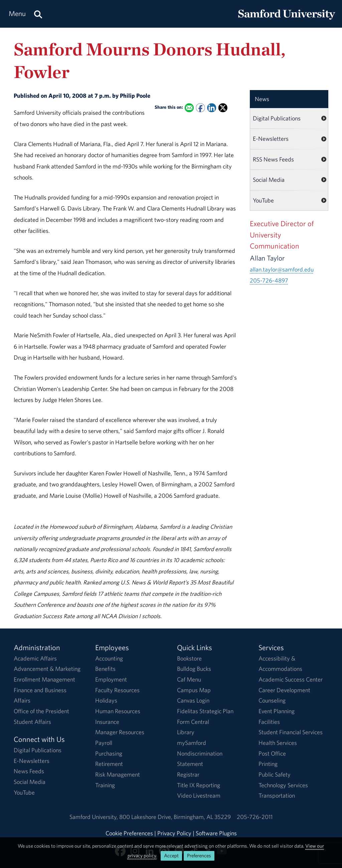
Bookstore (189, 658)
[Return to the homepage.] (287, 20)
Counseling (272, 700)
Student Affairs (32, 722)
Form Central (193, 722)
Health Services (278, 743)
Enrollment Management (44, 679)
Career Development (284, 690)
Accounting (109, 658)
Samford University (94, 817)
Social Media (269, 180)
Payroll (104, 743)
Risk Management (118, 774)
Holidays (106, 700)
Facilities (269, 722)
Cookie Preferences (129, 833)
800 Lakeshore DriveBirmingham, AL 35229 (175, 817)
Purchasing (109, 753)
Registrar (188, 774)
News (262, 99)
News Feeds (29, 771)
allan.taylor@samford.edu (282, 269)
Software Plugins (216, 833)
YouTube (263, 200)
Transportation (277, 795)
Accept (171, 855)
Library (186, 732)
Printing (268, 764)
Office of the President (41, 711)
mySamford (192, 743)
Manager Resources (120, 732)
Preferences (199, 855)
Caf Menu (189, 679)
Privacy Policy (174, 833)
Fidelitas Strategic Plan (205, 711)
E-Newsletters (271, 139)
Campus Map (194, 690)
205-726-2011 (255, 817)
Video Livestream (199, 795)
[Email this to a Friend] (189, 108)
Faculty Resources (117, 690)
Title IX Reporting (199, 785)
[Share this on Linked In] (212, 108)
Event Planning (277, 711)
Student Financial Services (291, 732)
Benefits (105, 669)
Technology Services (283, 785)
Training (105, 785)
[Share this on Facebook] (200, 108)
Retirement (109, 764)
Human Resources (118, 711)
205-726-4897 (269, 280)
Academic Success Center (291, 679)
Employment (111, 679)
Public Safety (275, 774)
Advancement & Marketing (47, 669)
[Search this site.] (38, 14)
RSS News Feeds (273, 159)
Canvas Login (193, 700)
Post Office (272, 753)
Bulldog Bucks (194, 669)
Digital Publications (277, 118)
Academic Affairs (35, 658)
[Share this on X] (223, 108)
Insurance (107, 722)
